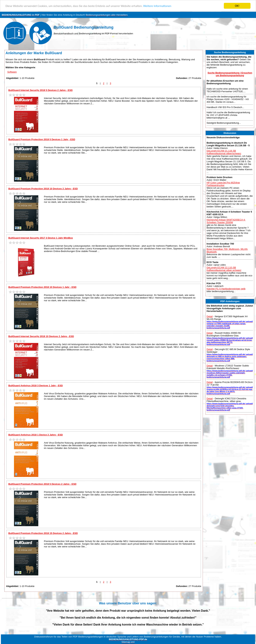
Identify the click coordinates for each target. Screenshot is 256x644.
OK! (237, 6)
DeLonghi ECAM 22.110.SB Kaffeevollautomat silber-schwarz (224, 269)
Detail (210, 316)
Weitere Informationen (157, 6)
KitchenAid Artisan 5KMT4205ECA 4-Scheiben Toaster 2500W (226, 221)
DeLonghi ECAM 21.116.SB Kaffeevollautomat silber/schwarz (224, 152)
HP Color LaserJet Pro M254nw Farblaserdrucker (223, 184)
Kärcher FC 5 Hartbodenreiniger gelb (226, 289)
